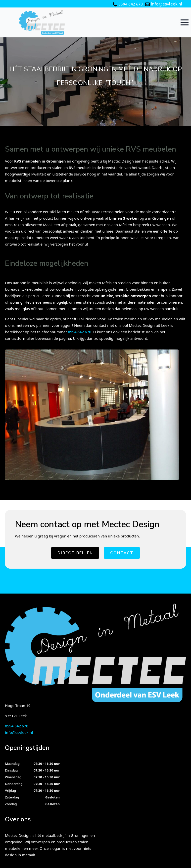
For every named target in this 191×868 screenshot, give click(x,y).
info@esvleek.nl (167, 4)
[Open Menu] (185, 22)
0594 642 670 (131, 4)
